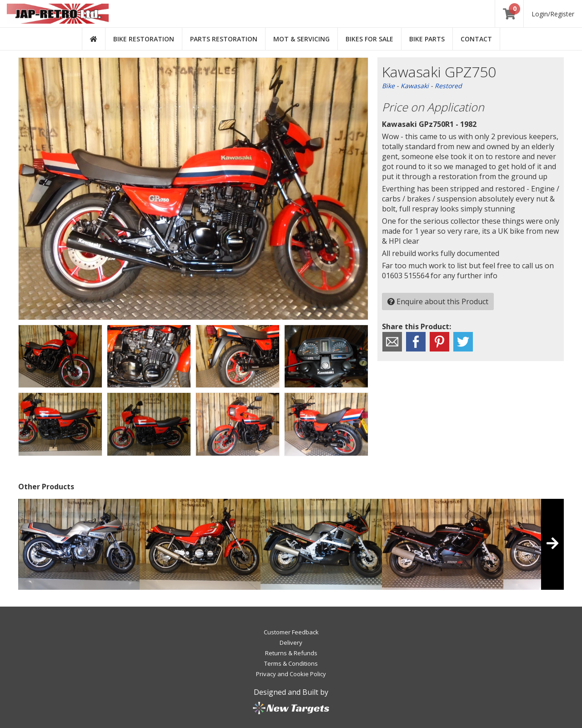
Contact (476, 39)
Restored (448, 86)
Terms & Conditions (291, 663)
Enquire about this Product (438, 301)
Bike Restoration (144, 39)
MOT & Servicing (301, 39)
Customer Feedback (291, 632)
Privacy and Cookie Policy (291, 674)
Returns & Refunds (291, 653)
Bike (388, 86)
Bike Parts (427, 39)
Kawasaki (415, 86)
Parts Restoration (224, 39)
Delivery (291, 643)
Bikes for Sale (369, 39)
